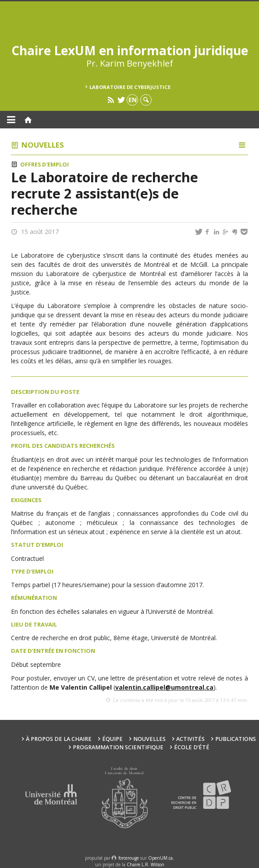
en (133, 100)
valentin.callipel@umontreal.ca (164, 687)
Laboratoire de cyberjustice (130, 87)
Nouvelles (43, 145)
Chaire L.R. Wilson (145, 864)
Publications (236, 739)
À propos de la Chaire (59, 739)
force (129, 858)
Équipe (112, 739)
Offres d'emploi (44, 165)
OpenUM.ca (160, 858)
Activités (190, 739)
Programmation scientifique (118, 747)
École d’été (192, 747)
